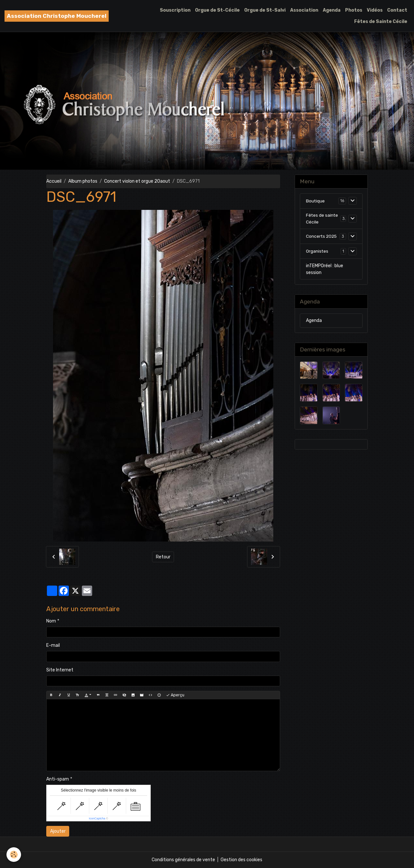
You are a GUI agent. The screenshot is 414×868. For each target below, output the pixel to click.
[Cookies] (14, 855)
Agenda (332, 10)
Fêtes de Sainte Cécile (381, 22)
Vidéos (375, 10)
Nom (51, 621)
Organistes (317, 251)
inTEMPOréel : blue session (325, 269)
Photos (354, 10)
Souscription (175, 10)
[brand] (57, 16)
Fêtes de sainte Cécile (322, 219)
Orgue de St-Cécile (217, 10)
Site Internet (60, 670)
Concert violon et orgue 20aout (137, 181)
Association (304, 10)
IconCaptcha (97, 818)
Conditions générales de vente (183, 860)
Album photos (83, 181)
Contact (397, 10)
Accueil (54, 181)
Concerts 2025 (322, 237)
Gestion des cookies (241, 860)
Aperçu (175, 695)
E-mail (53, 645)
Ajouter (58, 831)
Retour (163, 557)
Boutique (316, 201)
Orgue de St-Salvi (265, 10)
